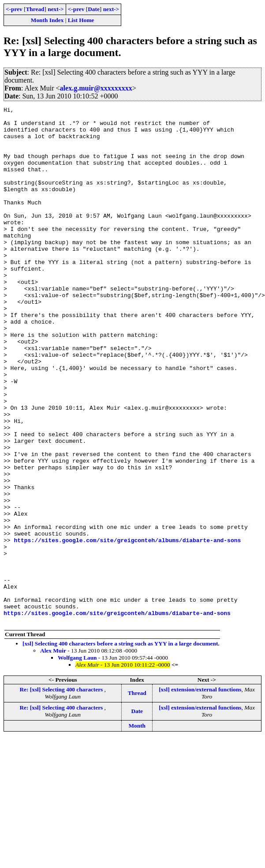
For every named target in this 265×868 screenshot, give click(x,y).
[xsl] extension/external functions (200, 793)
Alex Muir (53, 754)
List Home (81, 20)
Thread (35, 9)
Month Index (47, 20)
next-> (56, 9)
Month (137, 829)
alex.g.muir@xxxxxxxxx (96, 88)
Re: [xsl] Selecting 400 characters (62, 793)
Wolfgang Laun (77, 761)
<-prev (14, 9)
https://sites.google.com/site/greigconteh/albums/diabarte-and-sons (127, 627)
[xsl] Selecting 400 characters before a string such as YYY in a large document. (121, 747)
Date (94, 9)
